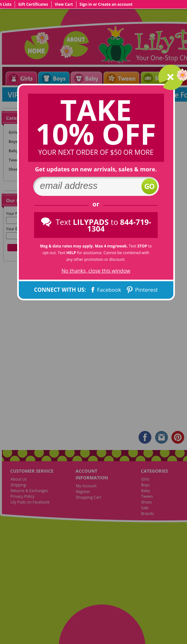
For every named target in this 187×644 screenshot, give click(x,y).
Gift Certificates (33, 4)
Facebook (106, 290)
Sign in (86, 4)
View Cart (64, 4)
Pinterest (142, 290)
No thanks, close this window (96, 271)
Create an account (115, 4)
